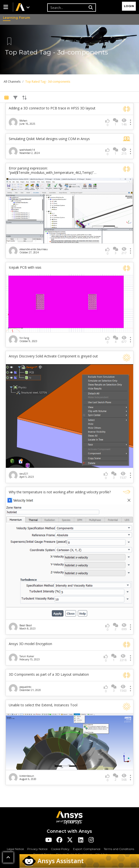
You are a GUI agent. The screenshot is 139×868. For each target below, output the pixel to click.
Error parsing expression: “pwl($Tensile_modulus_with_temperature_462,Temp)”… (53, 170)
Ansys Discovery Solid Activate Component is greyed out (53, 356)
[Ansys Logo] (69, 817)
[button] (7, 7)
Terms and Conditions (119, 849)
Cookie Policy (60, 849)
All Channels (12, 82)
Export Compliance (87, 849)
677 (124, 340)
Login (129, 6)
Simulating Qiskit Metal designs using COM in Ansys (49, 139)
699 (124, 627)
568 (124, 777)
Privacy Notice (37, 849)
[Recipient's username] (67, 8)
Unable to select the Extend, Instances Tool (43, 705)
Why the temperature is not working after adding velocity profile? (60, 492)
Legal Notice (15, 849)
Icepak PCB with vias (25, 267)
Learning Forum (8, 18)
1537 (123, 475)
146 (124, 122)
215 (124, 151)
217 (124, 251)
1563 (123, 688)
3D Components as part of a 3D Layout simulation (49, 674)
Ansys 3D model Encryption (30, 644)
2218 (123, 658)
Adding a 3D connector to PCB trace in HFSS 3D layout (52, 108)
